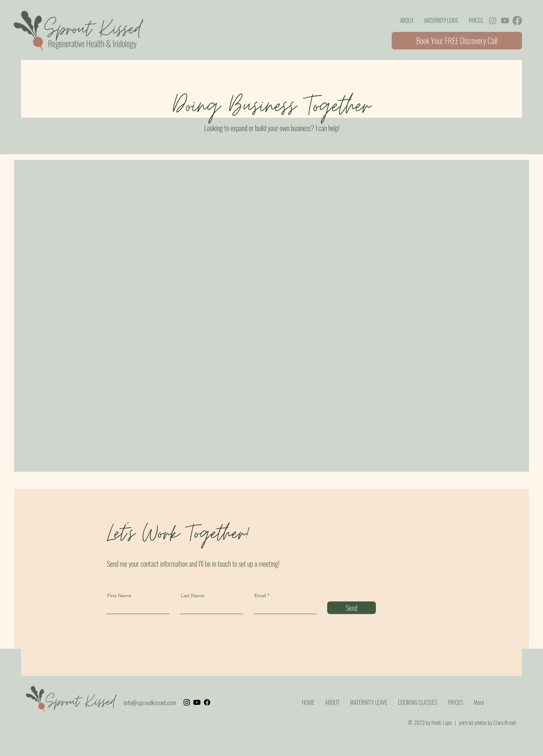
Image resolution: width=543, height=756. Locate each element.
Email (260, 595)
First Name (119, 595)
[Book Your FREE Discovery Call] (457, 41)
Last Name (193, 595)
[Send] (352, 608)
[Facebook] (517, 21)
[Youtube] (505, 21)
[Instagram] (493, 21)
